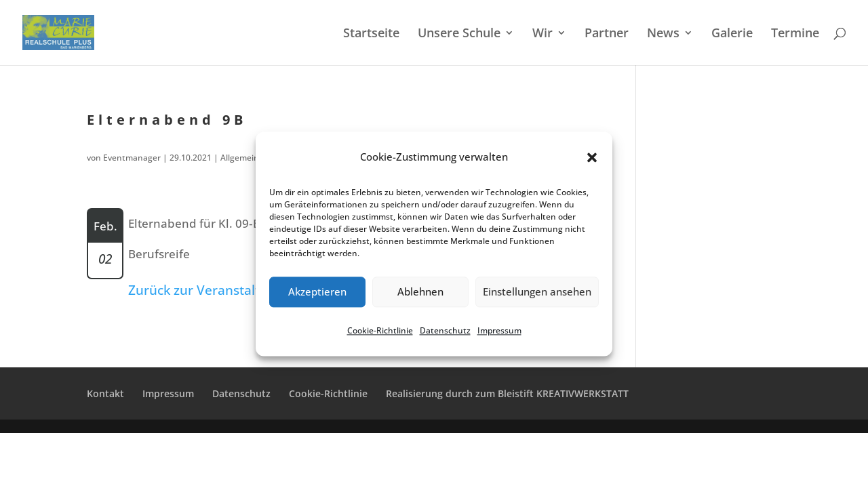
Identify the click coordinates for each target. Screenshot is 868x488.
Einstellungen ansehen (537, 292)
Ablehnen (420, 292)
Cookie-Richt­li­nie (380, 330)
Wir (542, 34)
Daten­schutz (445, 330)
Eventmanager (132, 158)
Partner (607, 34)
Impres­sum (499, 330)
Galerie (732, 34)
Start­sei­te (371, 34)
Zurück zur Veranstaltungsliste (221, 290)
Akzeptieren (317, 292)
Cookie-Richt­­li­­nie (328, 393)
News (663, 34)
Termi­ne (795, 34)
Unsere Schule (459, 34)
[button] (592, 157)
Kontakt (105, 393)
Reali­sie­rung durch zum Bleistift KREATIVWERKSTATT (507, 393)
